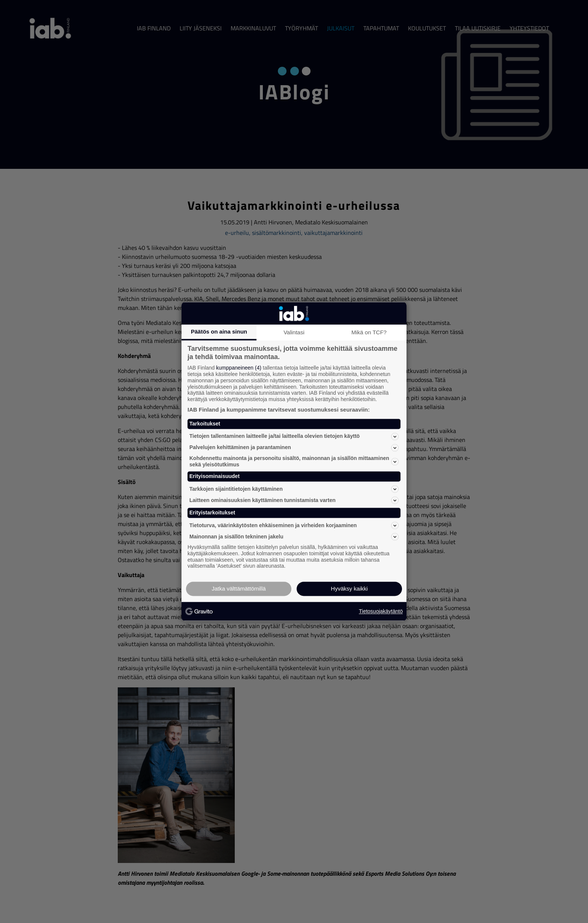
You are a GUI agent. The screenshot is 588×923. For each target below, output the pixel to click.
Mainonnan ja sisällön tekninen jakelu (294, 537)
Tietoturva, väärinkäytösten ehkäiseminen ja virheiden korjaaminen (294, 525)
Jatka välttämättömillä (238, 589)
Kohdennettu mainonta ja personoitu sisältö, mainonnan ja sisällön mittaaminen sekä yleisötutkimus (294, 461)
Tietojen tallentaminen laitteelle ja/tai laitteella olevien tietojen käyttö (294, 436)
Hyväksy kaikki (349, 589)
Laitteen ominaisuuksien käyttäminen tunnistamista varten (294, 501)
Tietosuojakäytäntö (381, 611)
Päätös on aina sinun (219, 331)
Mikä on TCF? (369, 332)
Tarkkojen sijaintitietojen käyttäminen (294, 489)
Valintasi (294, 332)
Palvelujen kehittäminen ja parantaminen (294, 448)
